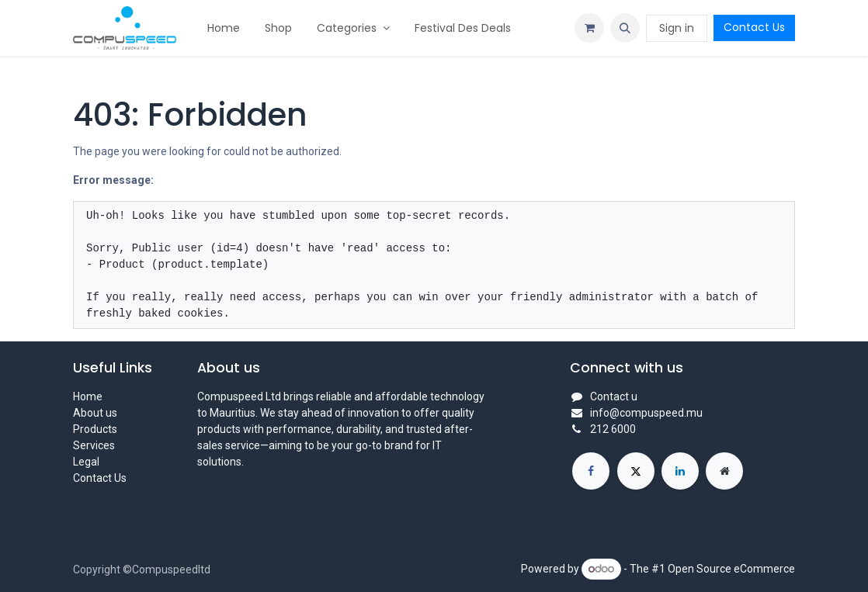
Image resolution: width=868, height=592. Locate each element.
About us (95, 413)
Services (94, 445)
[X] (636, 471)
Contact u (614, 396)
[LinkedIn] (680, 471)
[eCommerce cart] (589, 28)
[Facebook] (591, 471)
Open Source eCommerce (731, 569)
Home (88, 396)
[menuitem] (224, 28)
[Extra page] (724, 471)
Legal (86, 462)
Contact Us (754, 27)
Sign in (677, 28)
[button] (625, 28)
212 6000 (613, 429)
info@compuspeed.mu (646, 413)
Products (95, 429)
